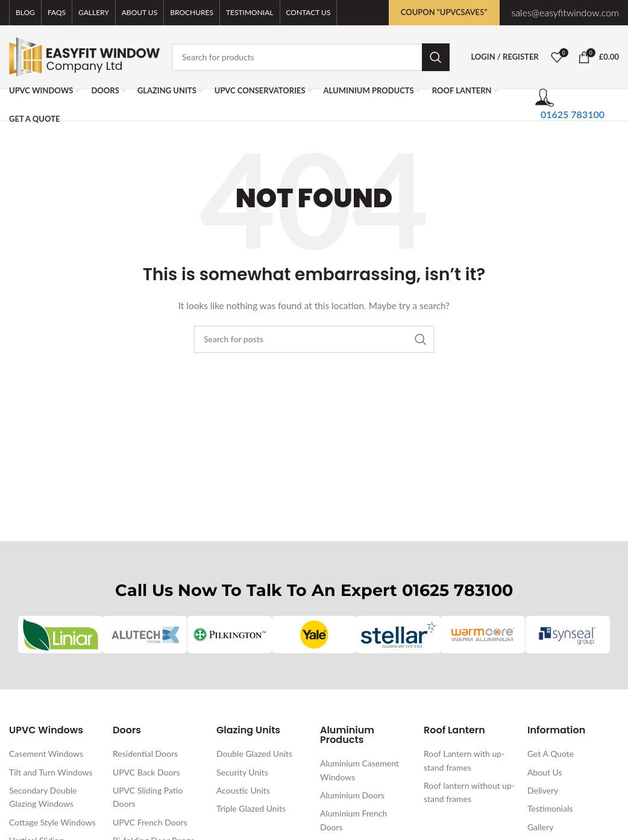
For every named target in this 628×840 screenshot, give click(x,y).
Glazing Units (248, 731)
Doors (127, 731)
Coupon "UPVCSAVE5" (444, 12)
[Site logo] (84, 56)
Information (556, 731)
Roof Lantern (454, 731)
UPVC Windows (46, 731)
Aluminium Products (347, 735)
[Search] (311, 57)
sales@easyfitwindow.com (565, 12)
